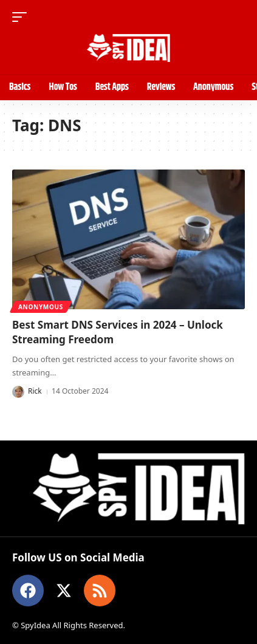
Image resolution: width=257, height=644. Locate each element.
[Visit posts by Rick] (18, 392)
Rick (35, 391)
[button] (22, 17)
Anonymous (41, 307)
